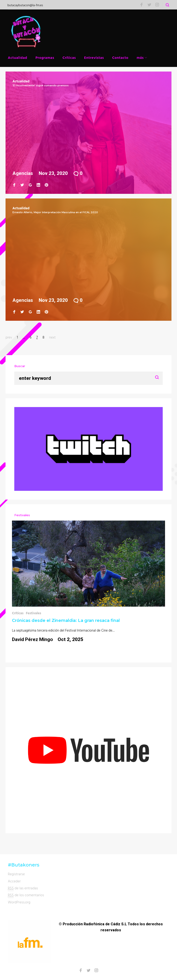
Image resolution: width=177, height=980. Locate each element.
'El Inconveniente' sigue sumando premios (41, 85)
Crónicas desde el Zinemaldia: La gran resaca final (66, 620)
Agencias (23, 173)
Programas (45, 57)
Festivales (34, 613)
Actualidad (18, 57)
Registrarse (16, 874)
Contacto (120, 57)
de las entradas (23, 888)
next (52, 337)
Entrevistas (94, 57)
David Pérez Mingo (32, 639)
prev (9, 337)
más (140, 57)
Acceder (14, 881)
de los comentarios (26, 895)
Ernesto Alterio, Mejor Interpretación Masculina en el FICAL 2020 (55, 212)
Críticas (69, 57)
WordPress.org (19, 902)
